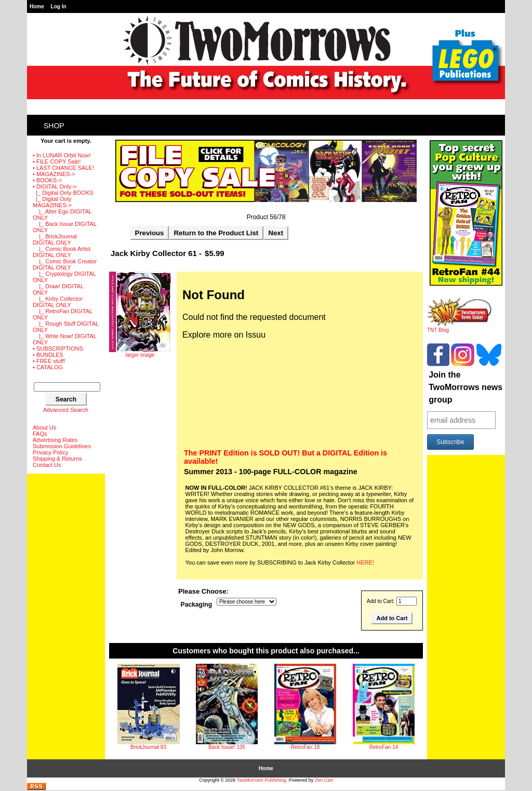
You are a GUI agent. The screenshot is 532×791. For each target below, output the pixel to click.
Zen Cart (324, 780)
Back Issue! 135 (227, 747)
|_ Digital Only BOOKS (63, 193)
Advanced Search (66, 410)
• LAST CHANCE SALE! (63, 168)
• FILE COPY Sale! (57, 162)
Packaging (197, 605)
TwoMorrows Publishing (262, 780)
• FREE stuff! (49, 361)
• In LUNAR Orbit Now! (62, 155)
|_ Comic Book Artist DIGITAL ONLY (62, 252)
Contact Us (47, 465)
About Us (44, 427)
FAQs (40, 434)
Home (37, 6)
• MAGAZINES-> (54, 174)
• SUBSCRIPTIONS (58, 348)
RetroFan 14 (384, 747)
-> (55, 186)
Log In (59, 6)
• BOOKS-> (47, 180)
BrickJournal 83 (148, 747)
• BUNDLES (48, 355)
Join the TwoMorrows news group (465, 387)
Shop (54, 126)
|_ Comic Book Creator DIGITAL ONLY (65, 264)
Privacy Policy (50, 452)
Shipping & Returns (57, 459)
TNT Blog (460, 328)
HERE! (365, 562)
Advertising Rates (55, 440)
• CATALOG (48, 367)
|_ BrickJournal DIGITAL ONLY (55, 239)
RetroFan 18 (305, 747)
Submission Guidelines (62, 446)
